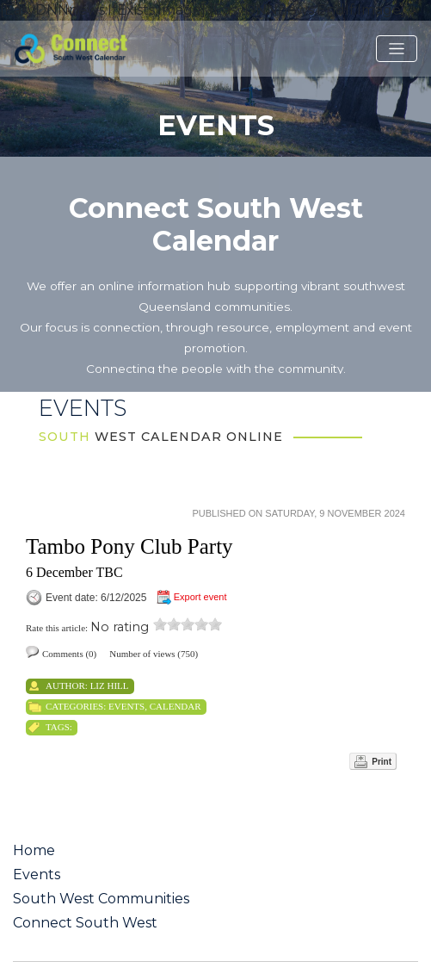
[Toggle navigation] (397, 49)
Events (126, 706)
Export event (200, 597)
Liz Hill (110, 685)
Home (34, 851)
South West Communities (101, 899)
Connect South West (85, 923)
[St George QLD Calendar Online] (94, 47)
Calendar (175, 706)
